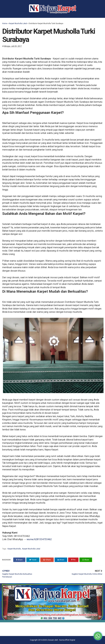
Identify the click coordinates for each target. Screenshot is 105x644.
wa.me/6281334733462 (39, 539)
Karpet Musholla (14, 549)
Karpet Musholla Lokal (18, 23)
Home (5, 23)
